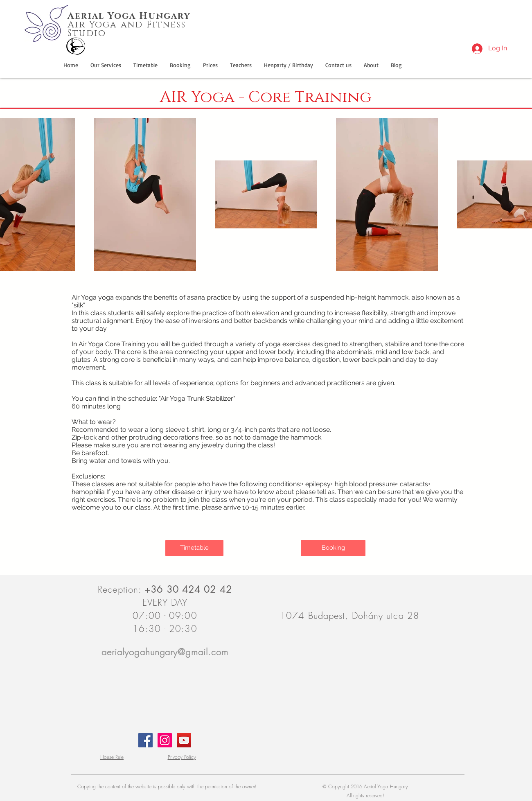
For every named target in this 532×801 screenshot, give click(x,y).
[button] (289, 65)
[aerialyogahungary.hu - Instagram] (165, 740)
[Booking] (333, 548)
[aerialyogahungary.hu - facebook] (145, 740)
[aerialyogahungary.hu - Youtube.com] (184, 740)
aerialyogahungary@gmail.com (165, 652)
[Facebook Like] (426, 13)
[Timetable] (194, 548)
